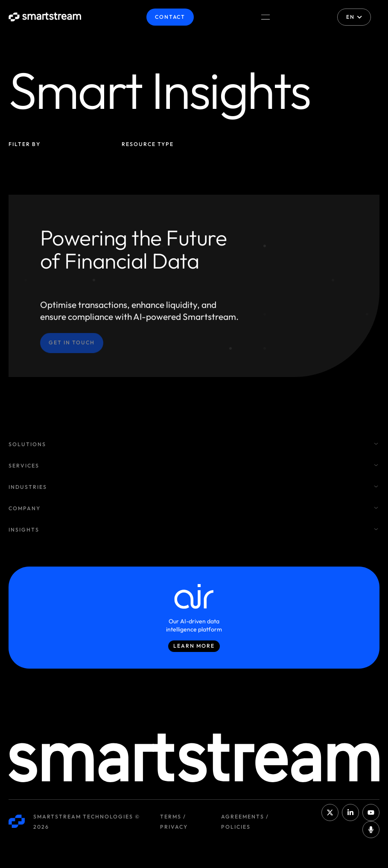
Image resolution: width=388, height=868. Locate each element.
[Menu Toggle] (265, 17)
